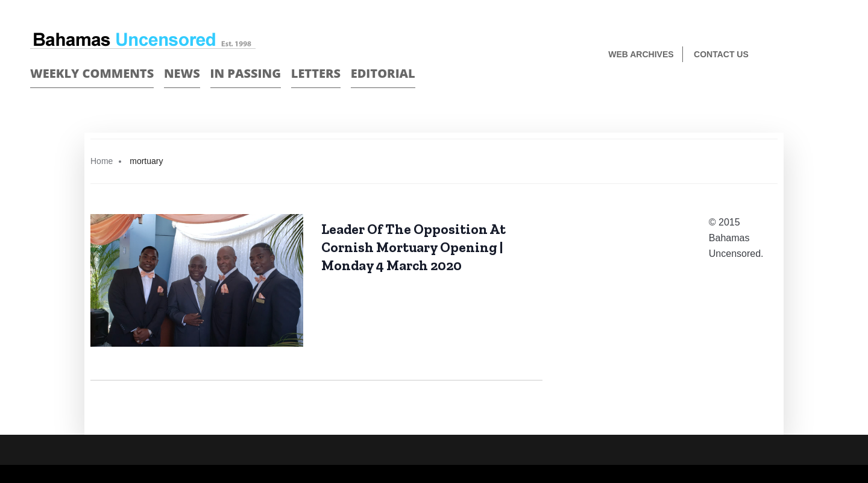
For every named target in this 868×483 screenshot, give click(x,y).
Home (102, 161)
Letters (316, 73)
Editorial (383, 73)
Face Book (812, 55)
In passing (246, 73)
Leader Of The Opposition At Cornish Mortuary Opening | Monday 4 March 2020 (414, 247)
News (182, 73)
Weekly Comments (92, 73)
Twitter (833, 55)
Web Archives (641, 54)
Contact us (721, 54)
